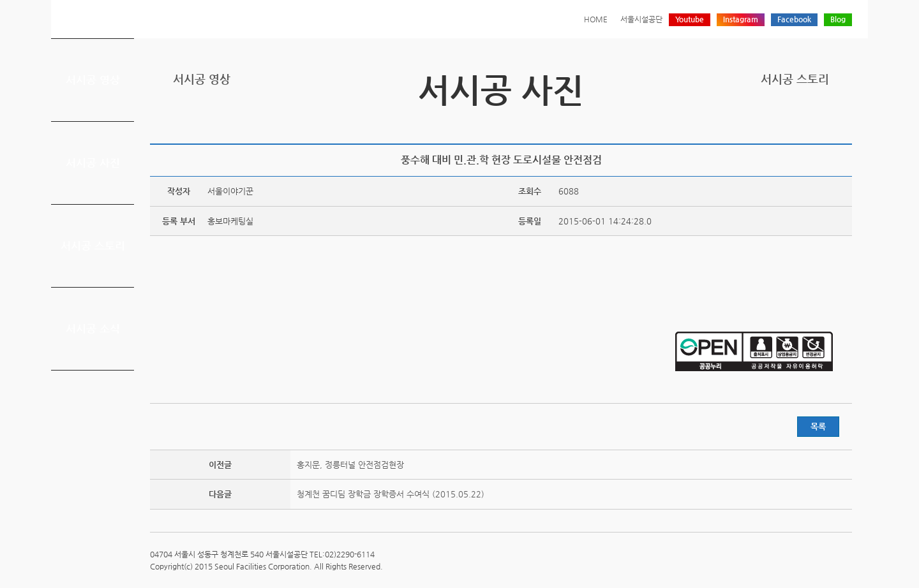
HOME (596, 19)
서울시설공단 (641, 19)
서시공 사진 (93, 163)
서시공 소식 (93, 328)
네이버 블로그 (825, 123)
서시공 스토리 (93, 246)
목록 (818, 426)
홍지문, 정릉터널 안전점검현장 (350, 465)
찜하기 (844, 123)
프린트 (765, 123)
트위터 (785, 123)
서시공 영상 (93, 80)
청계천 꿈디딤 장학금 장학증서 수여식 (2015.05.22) (391, 494)
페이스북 (805, 123)
